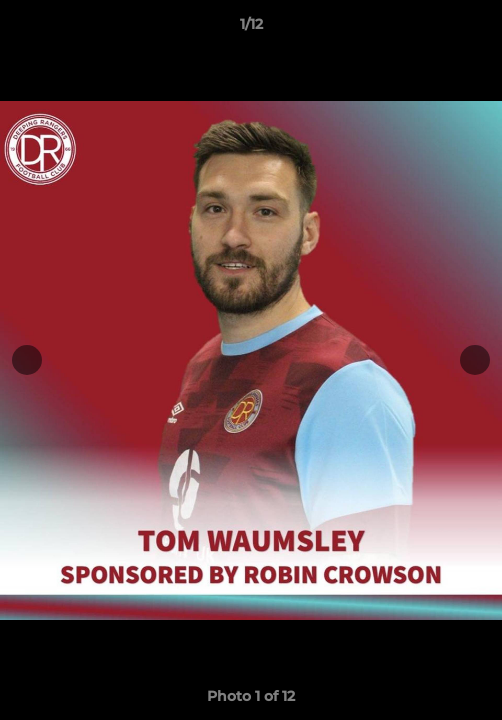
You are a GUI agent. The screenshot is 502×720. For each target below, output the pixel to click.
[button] (478, 29)
